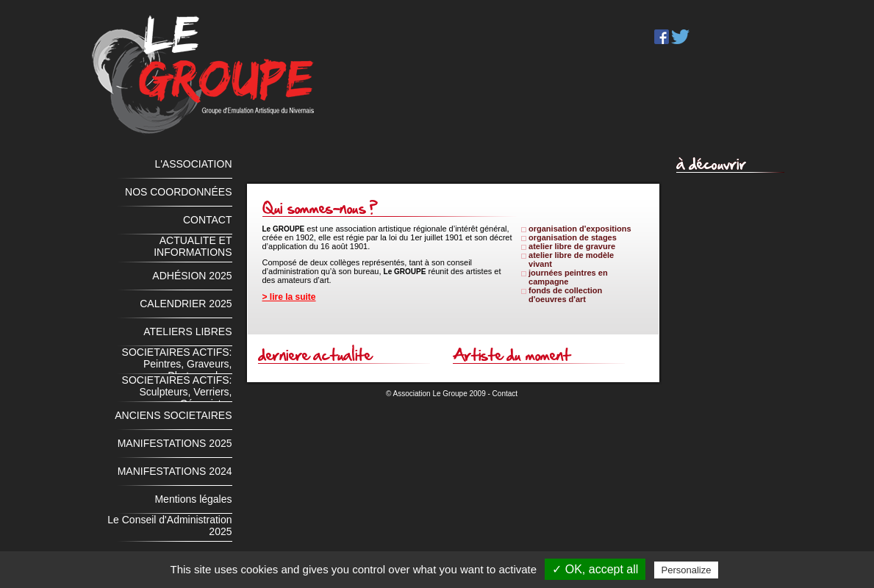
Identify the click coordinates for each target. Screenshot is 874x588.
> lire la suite (289, 297)
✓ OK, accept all (595, 569)
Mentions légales (193, 499)
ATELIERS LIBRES (187, 331)
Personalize (687, 570)
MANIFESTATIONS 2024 (175, 471)
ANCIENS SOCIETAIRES (173, 415)
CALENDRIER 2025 (186, 304)
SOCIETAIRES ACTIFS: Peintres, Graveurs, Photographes (177, 360)
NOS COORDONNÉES (178, 192)
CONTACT (208, 220)
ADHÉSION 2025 (192, 276)
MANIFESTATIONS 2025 (175, 443)
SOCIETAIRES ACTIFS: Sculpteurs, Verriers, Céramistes (177, 388)
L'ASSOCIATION (193, 164)
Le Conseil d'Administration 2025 (169, 526)
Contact (505, 394)
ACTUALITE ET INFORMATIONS (193, 246)
